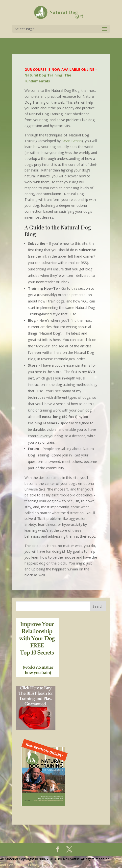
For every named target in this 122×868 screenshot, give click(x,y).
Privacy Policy (39, 865)
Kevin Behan (72, 141)
